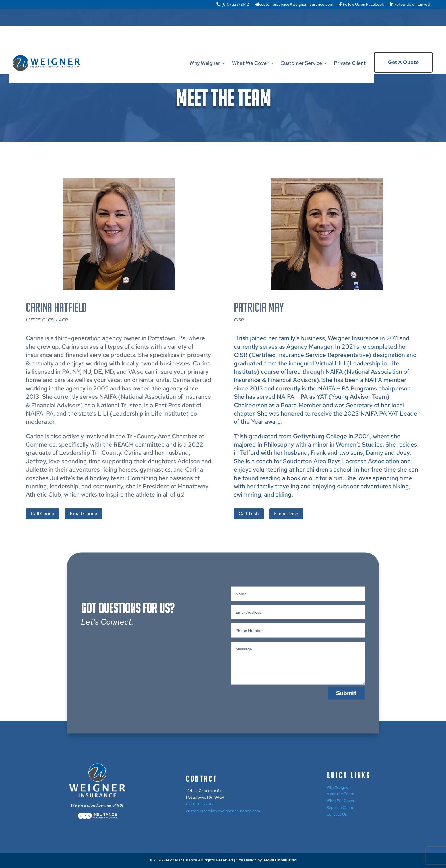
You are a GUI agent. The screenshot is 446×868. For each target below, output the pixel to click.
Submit (346, 712)
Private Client (350, 63)
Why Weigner (205, 63)
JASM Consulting (280, 860)
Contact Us (337, 814)
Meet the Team (340, 794)
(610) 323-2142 (233, 5)
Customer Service (301, 63)
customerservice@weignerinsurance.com (294, 5)
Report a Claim (340, 807)
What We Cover (250, 63)
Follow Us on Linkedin (411, 5)
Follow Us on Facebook (362, 5)
